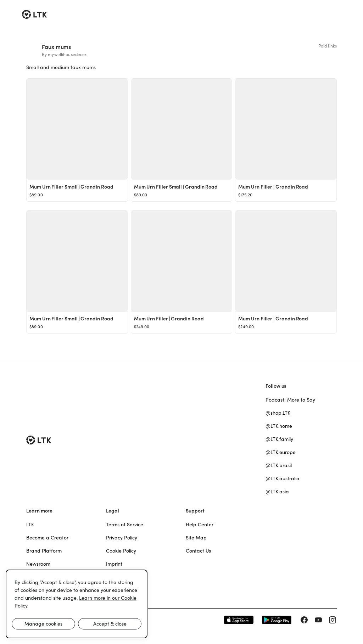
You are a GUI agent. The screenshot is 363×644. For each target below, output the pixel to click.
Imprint (114, 564)
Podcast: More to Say (290, 400)
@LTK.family (279, 439)
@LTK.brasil (279, 465)
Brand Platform (44, 551)
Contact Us (198, 551)
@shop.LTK (278, 413)
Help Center (200, 525)
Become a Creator (47, 538)
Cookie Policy (121, 551)
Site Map (196, 538)
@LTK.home (279, 426)
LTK (30, 525)
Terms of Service (125, 525)
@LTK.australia (283, 478)
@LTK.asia (277, 492)
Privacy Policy (122, 538)
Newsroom (38, 564)
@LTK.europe (281, 452)
